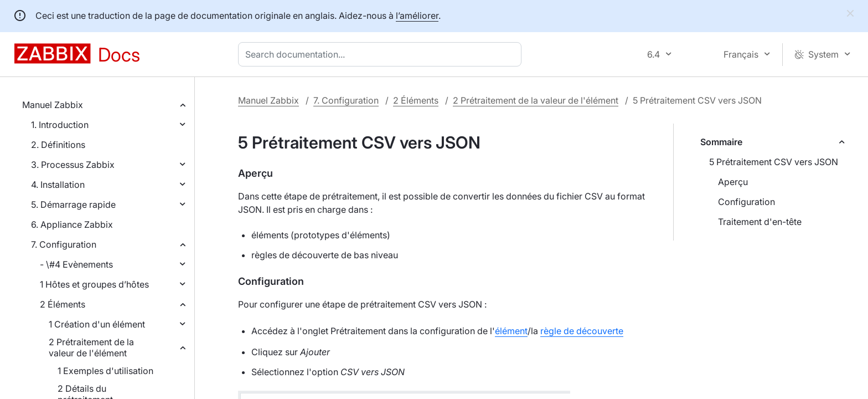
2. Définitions (58, 145)
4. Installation (58, 185)
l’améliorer (417, 16)
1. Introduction (60, 125)
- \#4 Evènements (76, 264)
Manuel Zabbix (53, 105)
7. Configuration (64, 244)
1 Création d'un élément (97, 324)
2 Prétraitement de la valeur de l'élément (91, 347)
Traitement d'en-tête (760, 222)
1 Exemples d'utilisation (105, 371)
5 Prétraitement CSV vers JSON (774, 162)
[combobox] (382, 54)
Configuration (746, 202)
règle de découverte (582, 331)
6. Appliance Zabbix (72, 224)
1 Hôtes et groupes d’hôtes (94, 284)
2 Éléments (63, 304)
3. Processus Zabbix (73, 165)
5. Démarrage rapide (73, 204)
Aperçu (733, 182)
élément (511, 331)
